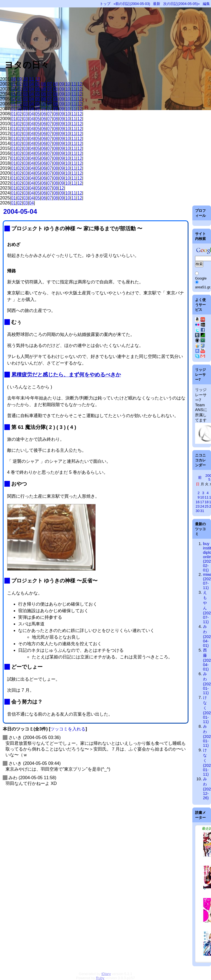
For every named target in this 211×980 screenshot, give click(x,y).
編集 (206, 4)
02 (20, 84)
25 (207, 506)
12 (38, 79)
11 (32, 79)
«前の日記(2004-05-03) (132, 4)
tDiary (106, 974)
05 (38, 84)
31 (202, 511)
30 (198, 511)
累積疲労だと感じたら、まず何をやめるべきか (66, 375)
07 (49, 84)
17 (202, 502)
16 (198, 502)
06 (44, 84)
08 (13, 79)
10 (26, 79)
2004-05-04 (20, 211)
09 (20, 79)
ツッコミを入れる (68, 729)
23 (198, 506)
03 (26, 84)
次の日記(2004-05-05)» (181, 4)
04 (32, 84)
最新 (157, 4)
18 (207, 502)
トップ (105, 4)
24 (202, 506)
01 (13, 84)
